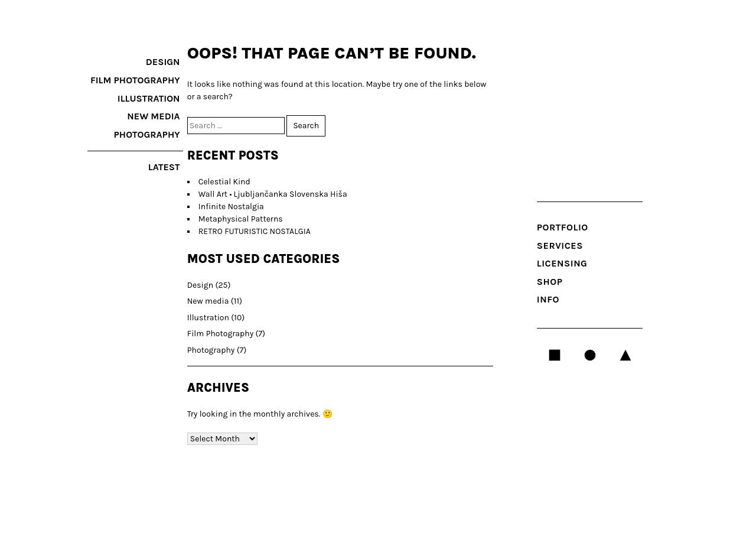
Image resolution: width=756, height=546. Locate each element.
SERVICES (560, 246)
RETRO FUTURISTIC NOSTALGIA (255, 231)
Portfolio (563, 227)
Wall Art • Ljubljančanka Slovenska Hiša (273, 194)
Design (163, 62)
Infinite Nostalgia (231, 207)
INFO (548, 299)
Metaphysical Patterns (241, 219)
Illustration (149, 98)
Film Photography (135, 80)
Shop (550, 282)
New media (153, 116)
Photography (147, 134)
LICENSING (562, 263)
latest (164, 167)
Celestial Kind (224, 182)
